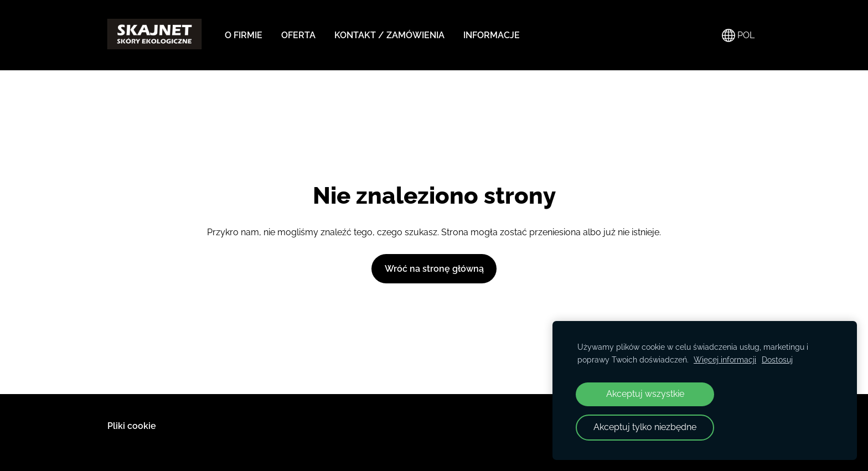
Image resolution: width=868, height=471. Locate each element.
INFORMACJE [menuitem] (492, 35)
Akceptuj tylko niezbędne (645, 427)
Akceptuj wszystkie (645, 394)
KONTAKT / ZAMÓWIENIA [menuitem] (389, 35)
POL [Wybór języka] (738, 35)
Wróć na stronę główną (434, 269)
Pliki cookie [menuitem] (132, 426)
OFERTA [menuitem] (298, 35)
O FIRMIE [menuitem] (244, 35)
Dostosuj (777, 359)
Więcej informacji (725, 359)
